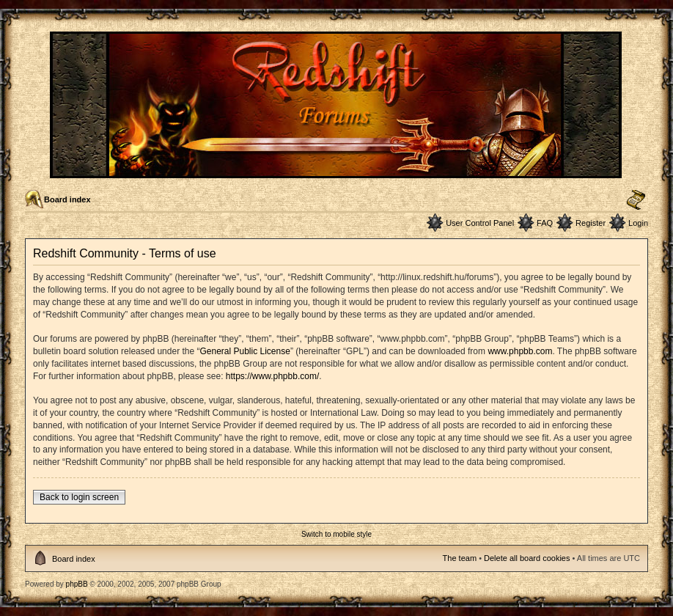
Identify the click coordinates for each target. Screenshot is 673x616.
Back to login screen (79, 497)
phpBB (77, 584)
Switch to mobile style (336, 534)
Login (638, 223)
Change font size (636, 200)
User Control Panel (480, 223)
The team (460, 558)
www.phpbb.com (520, 351)
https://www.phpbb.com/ (272, 376)
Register (591, 223)
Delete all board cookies (527, 558)
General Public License (244, 351)
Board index (67, 199)
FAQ (545, 223)
